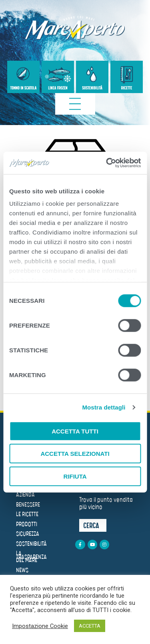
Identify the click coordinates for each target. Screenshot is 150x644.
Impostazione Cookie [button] (40, 626)
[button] (93, 525)
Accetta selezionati (75, 454)
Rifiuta (75, 476)
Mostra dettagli (104, 407)
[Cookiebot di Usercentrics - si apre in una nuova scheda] (107, 163)
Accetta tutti (75, 431)
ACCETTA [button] (90, 626)
